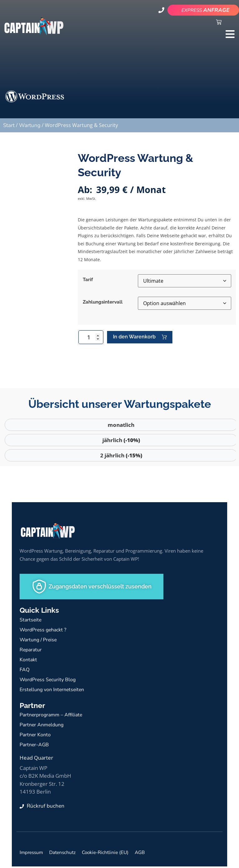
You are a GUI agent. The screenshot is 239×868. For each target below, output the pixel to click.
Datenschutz (67, 854)
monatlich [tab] (121, 426)
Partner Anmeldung (43, 726)
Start (9, 125)
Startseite (31, 621)
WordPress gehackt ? (45, 631)
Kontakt (29, 661)
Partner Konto (36, 736)
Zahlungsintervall (103, 302)
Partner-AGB (35, 746)
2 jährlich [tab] (121, 457)
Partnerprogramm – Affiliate (53, 716)
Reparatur (31, 651)
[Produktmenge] (91, 338)
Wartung (30, 125)
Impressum (33, 854)
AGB (151, 854)
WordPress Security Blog (49, 681)
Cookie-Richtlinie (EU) (114, 854)
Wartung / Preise (40, 641)
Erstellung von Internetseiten (54, 691)
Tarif (88, 280)
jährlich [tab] (121, 442)
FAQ (25, 671)
